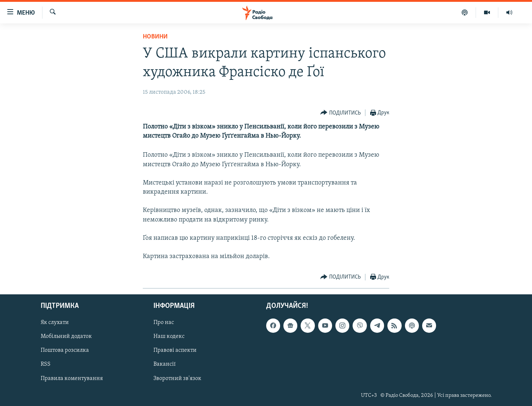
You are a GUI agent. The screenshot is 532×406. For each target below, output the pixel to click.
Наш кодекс (169, 336)
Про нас (164, 323)
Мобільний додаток (66, 336)
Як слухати (55, 323)
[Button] (341, 113)
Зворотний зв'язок (177, 378)
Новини (155, 37)
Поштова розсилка (65, 350)
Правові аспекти (175, 350)
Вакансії (165, 364)
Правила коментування (72, 378)
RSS (46, 364)
